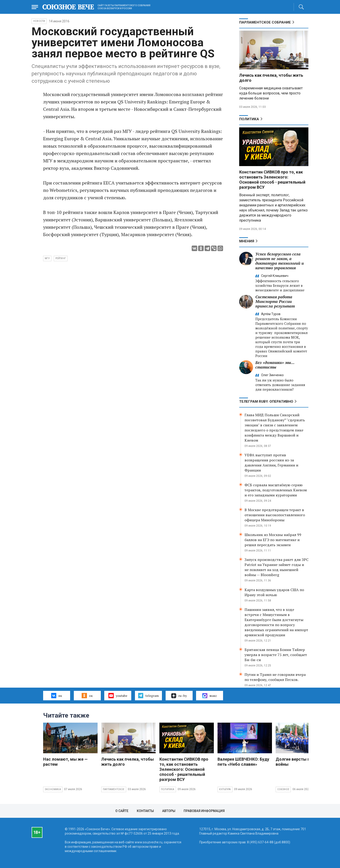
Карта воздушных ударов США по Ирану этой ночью (274, 592)
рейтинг (61, 258)
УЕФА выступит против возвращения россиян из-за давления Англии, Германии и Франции (271, 463)
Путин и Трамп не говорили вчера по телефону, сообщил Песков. (275, 677)
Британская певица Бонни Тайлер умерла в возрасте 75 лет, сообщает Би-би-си (276, 655)
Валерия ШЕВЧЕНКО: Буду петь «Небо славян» (243, 762)
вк (57, 695)
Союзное (283, 789)
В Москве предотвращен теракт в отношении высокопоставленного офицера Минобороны (275, 515)
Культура (225, 789)
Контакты (145, 811)
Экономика (53, 789)
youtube (118, 695)
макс (210, 696)
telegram (148, 695)
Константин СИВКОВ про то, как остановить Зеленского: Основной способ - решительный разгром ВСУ (272, 180)
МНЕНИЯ (247, 241)
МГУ (47, 258)
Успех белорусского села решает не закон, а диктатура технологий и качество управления (280, 261)
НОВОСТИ (39, 21)
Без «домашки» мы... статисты (275, 365)
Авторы (169, 811)
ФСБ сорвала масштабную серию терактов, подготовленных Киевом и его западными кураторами (276, 490)
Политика (249, 119)
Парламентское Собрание (265, 22)
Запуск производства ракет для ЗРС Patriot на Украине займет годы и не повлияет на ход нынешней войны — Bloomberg (276, 567)
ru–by (179, 696)
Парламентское (114, 789)
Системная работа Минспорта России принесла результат (275, 301)
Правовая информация (204, 811)
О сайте (122, 811)
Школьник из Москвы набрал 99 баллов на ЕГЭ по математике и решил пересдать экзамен (273, 540)
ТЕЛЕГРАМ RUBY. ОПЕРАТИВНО (266, 402)
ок (87, 695)
